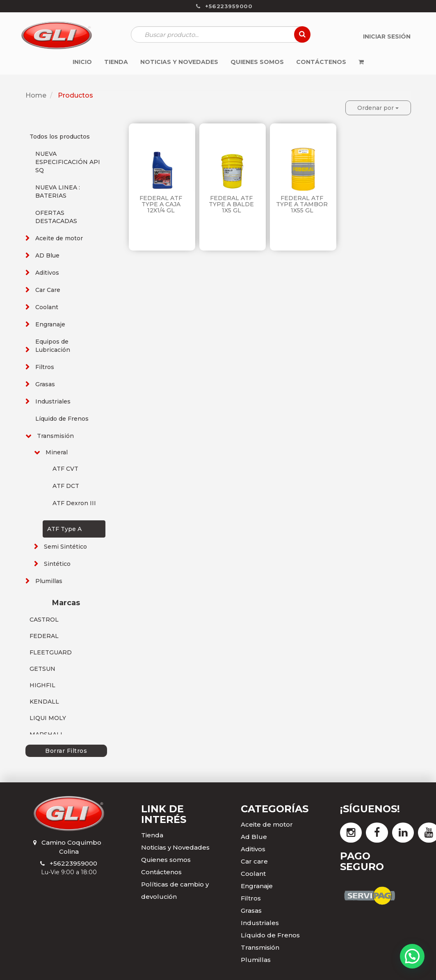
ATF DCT (66, 486)
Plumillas (49, 581)
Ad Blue (254, 837)
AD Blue (47, 255)
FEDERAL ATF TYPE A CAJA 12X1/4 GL (161, 204)
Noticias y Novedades (175, 847)
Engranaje (50, 324)
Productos (75, 95)
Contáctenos (161, 872)
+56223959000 (73, 863)
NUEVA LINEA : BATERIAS (58, 191)
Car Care (48, 290)
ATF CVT (65, 469)
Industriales (53, 401)
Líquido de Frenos (62, 419)
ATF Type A (64, 529)
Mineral (57, 452)
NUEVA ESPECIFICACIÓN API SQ (68, 162)
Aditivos (47, 273)
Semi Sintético (65, 547)
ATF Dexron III (74, 503)
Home (36, 95)
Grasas (45, 384)
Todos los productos (60, 137)
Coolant (47, 307)
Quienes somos (166, 860)
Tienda (152, 835)
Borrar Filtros (66, 751)
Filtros (45, 367)
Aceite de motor (59, 238)
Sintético (57, 564)
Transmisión (55, 436)
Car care (254, 861)
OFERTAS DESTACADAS (56, 217)
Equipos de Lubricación (53, 346)
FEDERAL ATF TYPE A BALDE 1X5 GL (231, 204)
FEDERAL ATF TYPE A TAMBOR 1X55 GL (302, 204)
